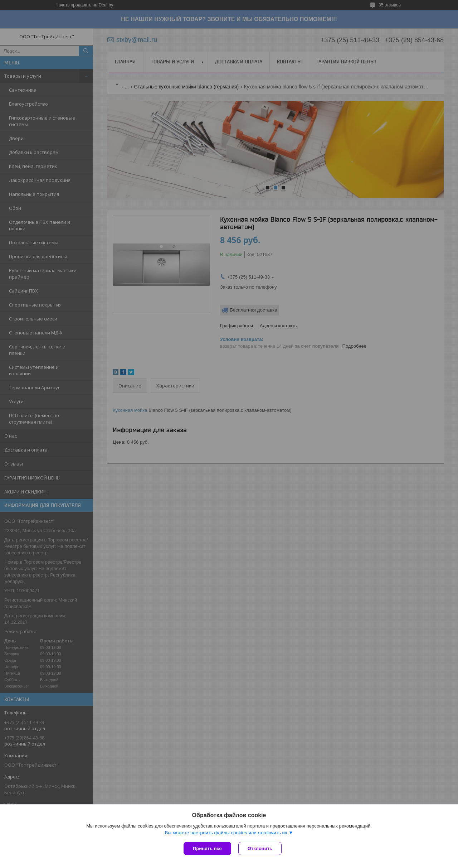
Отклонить (260, 848)
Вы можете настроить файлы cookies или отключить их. (226, 833)
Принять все (207, 848)
